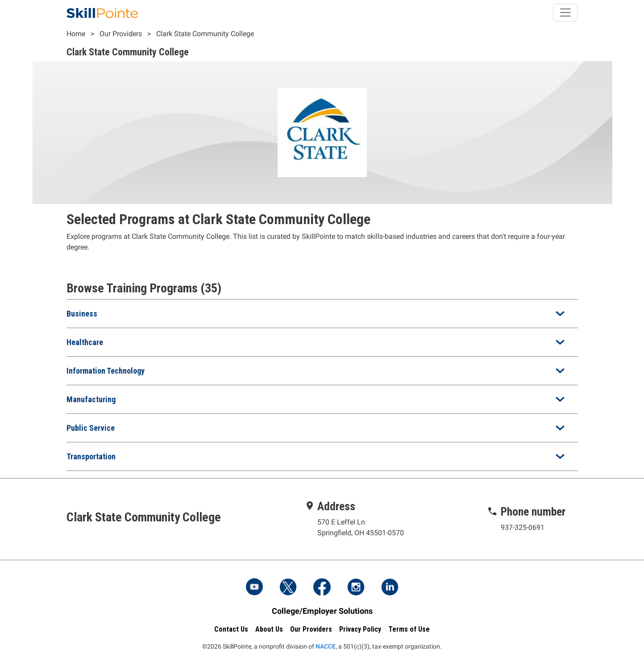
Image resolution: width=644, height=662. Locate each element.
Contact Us (231, 629)
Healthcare (85, 342)
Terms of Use (409, 629)
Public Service (91, 428)
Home (76, 34)
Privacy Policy (360, 629)
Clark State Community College (205, 34)
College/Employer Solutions (322, 611)
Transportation (91, 456)
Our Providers (121, 34)
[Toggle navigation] (565, 12)
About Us (269, 629)
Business (82, 314)
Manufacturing (91, 399)
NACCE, (326, 646)
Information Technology (106, 371)
